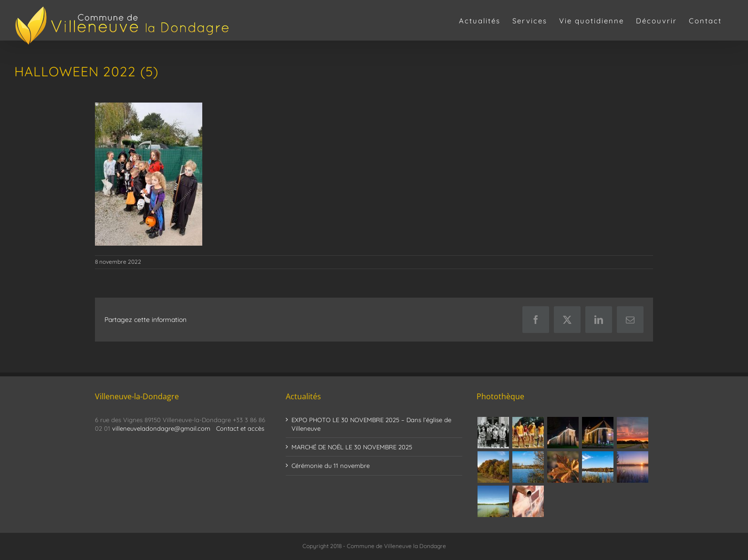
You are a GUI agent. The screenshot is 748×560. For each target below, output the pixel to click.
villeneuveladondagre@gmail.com (161, 428)
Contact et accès (240, 428)
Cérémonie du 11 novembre (331, 466)
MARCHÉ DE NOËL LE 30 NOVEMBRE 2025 (352, 447)
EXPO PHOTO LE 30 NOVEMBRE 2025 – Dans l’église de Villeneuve (371, 424)
